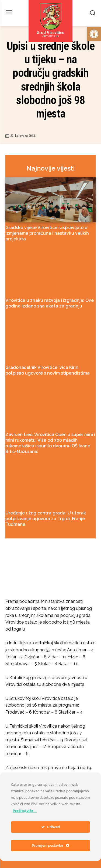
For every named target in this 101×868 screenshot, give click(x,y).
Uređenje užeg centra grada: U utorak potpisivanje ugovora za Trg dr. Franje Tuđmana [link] (46, 519)
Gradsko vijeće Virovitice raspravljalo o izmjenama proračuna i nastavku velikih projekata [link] (47, 233)
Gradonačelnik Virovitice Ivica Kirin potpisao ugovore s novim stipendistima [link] (48, 370)
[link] (94, 34)
